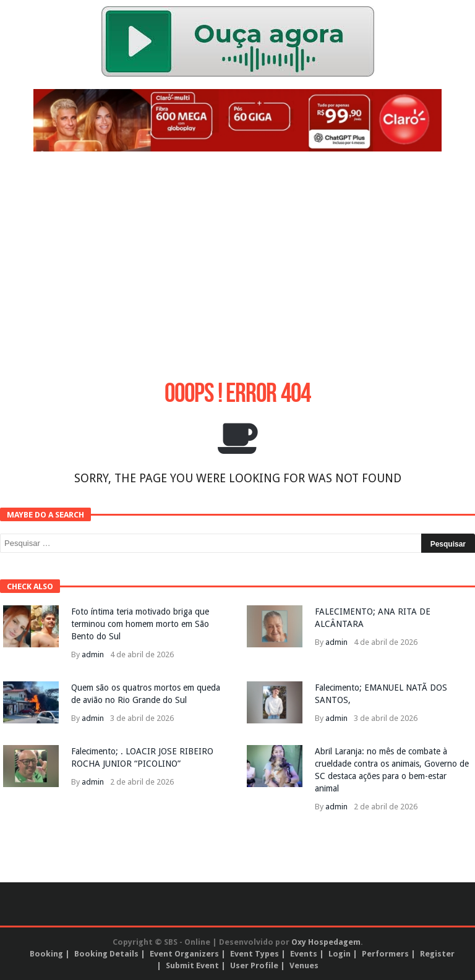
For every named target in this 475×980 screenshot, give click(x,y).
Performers (385, 954)
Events (304, 954)
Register (437, 954)
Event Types (255, 954)
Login (340, 954)
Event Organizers (184, 954)
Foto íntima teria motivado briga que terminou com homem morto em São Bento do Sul (140, 624)
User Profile (254, 965)
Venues (304, 965)
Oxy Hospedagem (326, 942)
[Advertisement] (237, 250)
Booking (46, 954)
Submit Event (192, 965)
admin (93, 654)
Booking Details (106, 954)
